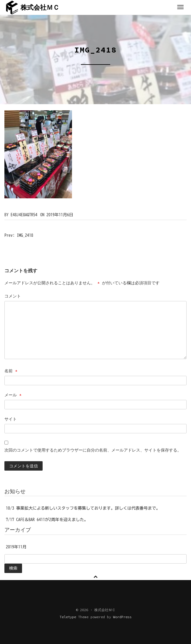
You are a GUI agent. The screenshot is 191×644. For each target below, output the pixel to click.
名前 (11, 371)
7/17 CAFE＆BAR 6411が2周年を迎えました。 (47, 520)
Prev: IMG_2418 (19, 235)
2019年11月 (16, 547)
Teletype (68, 617)
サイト (11, 419)
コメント (13, 296)
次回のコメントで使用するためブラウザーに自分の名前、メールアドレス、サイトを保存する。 (93, 450)
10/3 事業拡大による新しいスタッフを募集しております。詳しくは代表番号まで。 (83, 508)
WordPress (122, 617)
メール (13, 395)
